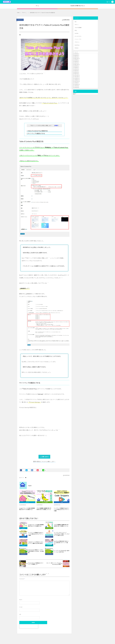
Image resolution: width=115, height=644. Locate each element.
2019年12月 (76, 58)
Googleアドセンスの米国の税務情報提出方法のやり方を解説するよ (27, 510)
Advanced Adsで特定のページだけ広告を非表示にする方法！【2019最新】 (36, 553)
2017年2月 (76, 87)
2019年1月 (76, 63)
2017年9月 (76, 78)
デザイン (77, 25)
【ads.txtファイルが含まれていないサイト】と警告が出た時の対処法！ (36, 544)
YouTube (76, 33)
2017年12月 (76, 75)
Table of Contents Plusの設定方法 (37, 131)
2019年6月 (76, 60)
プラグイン (20, 20)
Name (21, 600)
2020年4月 (76, 55)
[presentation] (29, 626)
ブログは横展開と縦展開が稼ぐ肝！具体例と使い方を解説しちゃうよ (44, 510)
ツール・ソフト (78, 39)
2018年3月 (76, 71)
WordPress (49, 547)
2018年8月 (76, 68)
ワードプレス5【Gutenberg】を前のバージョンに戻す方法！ (62, 553)
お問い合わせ (45, 457)
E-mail (21, 607)
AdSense (23, 530)
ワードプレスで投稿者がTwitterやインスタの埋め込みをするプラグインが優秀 (61, 511)
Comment (22, 579)
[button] (112, 2)
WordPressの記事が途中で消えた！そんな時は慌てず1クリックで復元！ (61, 544)
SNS (76, 22)
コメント (22, 477)
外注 (23, 538)
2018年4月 (76, 69)
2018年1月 (76, 74)
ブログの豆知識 (49, 530)
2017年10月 (76, 77)
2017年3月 (76, 86)
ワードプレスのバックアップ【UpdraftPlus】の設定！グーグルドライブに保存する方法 (62, 535)
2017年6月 (76, 83)
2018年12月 (76, 65)
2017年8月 (76, 80)
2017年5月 (76, 84)
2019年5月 (76, 61)
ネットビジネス (78, 36)
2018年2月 (76, 72)
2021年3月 (76, 54)
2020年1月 (76, 57)
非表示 (56, 125)
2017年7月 (76, 81)
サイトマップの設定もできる (36, 133)
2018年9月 (76, 66)
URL (20, 614)
